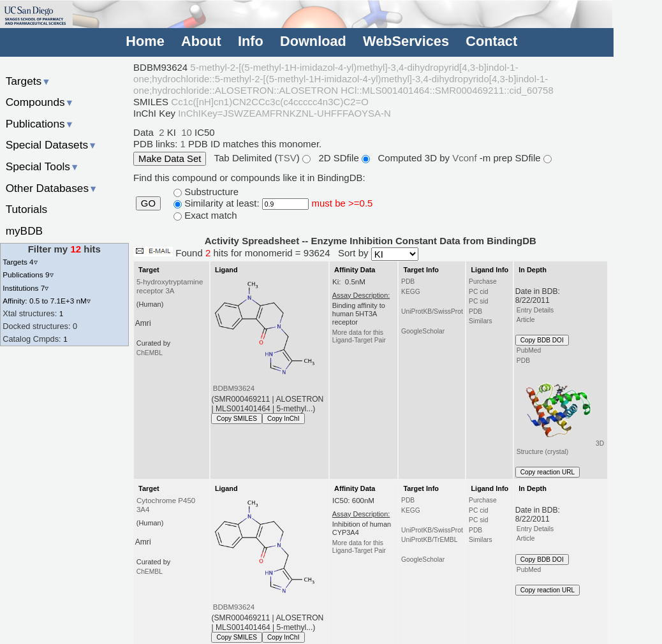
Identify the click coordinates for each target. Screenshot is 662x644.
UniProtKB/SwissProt (432, 311)
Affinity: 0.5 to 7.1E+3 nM (47, 301)
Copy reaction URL (548, 472)
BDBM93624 (234, 388)
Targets (28, 81)
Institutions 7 (26, 288)
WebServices (406, 41)
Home (145, 41)
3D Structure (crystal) (560, 411)
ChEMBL (150, 353)
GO (148, 203)
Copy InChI (283, 419)
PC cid (478, 292)
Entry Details (535, 310)
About (201, 41)
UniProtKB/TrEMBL (429, 540)
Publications (40, 124)
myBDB (24, 231)
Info (251, 41)
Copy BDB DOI (542, 340)
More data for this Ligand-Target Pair (359, 336)
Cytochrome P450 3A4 (166, 505)
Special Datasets (52, 145)
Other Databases (52, 188)
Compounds (40, 102)
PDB (408, 282)
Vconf (466, 158)
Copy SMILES (237, 419)
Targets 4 (20, 262)
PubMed (529, 350)
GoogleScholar (423, 331)
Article (526, 320)
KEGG (411, 292)
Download (313, 41)
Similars (481, 321)
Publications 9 (28, 274)
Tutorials (27, 209)
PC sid (478, 301)
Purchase (483, 282)
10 (187, 132)
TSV (287, 158)
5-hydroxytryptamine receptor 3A (170, 286)
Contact (491, 41)
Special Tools (43, 166)
